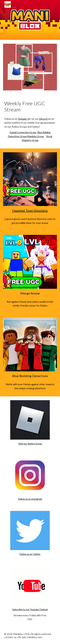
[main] (30, 106)
